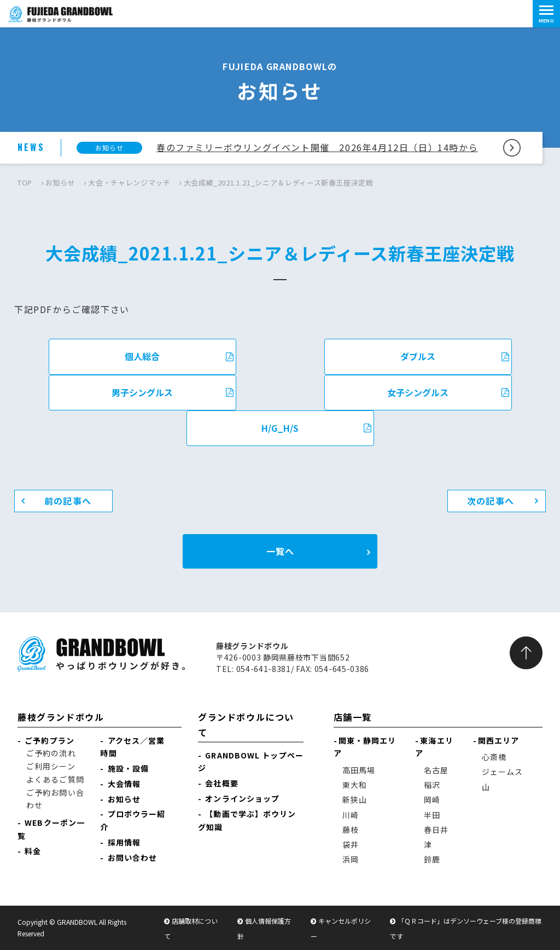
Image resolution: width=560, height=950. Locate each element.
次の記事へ (491, 501)
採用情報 (124, 842)
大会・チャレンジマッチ (129, 183)
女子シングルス (448, 392)
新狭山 (355, 800)
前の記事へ (68, 501)
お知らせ (60, 183)
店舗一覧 (353, 717)
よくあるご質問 (55, 779)
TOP (25, 183)
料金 (33, 851)
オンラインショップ (242, 798)
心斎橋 (494, 757)
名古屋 (436, 770)
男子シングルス (173, 392)
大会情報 (124, 784)
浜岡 (351, 859)
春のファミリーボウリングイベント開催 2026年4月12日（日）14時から (317, 147)
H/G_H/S (316, 428)
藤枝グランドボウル (61, 717)
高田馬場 (359, 770)
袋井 (351, 844)
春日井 (436, 830)
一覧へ (280, 551)
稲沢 (432, 785)
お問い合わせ (133, 858)
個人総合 (179, 356)
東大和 (355, 785)
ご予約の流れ (51, 753)
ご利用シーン (51, 766)
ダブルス (455, 356)
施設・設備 (129, 768)
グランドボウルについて (246, 724)
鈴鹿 (432, 859)
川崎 (351, 815)
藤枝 (351, 830)
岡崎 (432, 800)
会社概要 (221, 783)
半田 (432, 815)
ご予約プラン (49, 740)
